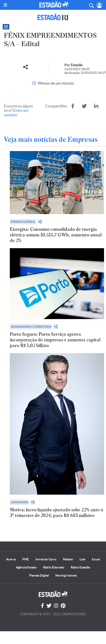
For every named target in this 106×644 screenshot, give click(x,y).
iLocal (96, 559)
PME (25, 559)
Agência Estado (26, 567)
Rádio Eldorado (54, 567)
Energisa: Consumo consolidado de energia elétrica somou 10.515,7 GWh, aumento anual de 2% (56, 235)
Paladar (68, 559)
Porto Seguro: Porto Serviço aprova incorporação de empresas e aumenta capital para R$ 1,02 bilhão (55, 340)
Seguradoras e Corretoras (31, 327)
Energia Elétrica (23, 222)
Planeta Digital (39, 575)
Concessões (19, 502)
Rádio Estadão (81, 567)
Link (82, 559)
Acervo (11, 559)
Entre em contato (16, 113)
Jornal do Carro (46, 559)
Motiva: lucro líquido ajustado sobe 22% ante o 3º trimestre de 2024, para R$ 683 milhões (56, 513)
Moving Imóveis (66, 575)
